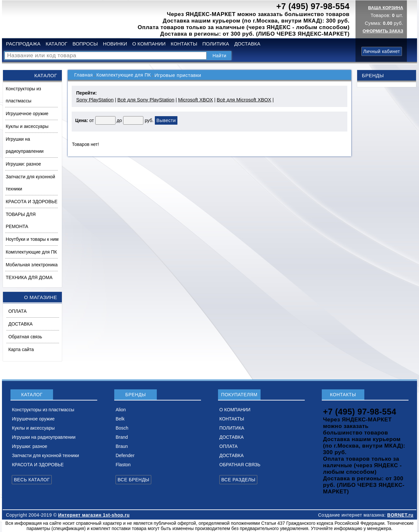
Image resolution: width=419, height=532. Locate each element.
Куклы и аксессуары (27, 126)
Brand (122, 437)
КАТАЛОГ (56, 44)
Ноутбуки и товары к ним (32, 239)
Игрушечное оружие (27, 114)
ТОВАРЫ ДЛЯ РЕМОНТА (20, 220)
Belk (120, 419)
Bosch (122, 428)
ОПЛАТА (17, 311)
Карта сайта (21, 349)
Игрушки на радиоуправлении (25, 145)
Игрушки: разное (23, 164)
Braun (122, 446)
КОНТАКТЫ (184, 44)
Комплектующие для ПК (31, 252)
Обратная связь (25, 337)
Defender (125, 455)
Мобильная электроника (32, 265)
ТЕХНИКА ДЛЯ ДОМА (29, 277)
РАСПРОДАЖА (23, 44)
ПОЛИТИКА (216, 44)
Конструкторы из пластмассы (23, 95)
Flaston (123, 465)
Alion (121, 410)
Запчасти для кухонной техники (30, 183)
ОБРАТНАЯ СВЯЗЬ (240, 465)
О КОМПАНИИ (149, 44)
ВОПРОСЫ (85, 44)
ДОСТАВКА (247, 44)
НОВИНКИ (115, 44)
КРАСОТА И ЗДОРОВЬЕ (31, 202)
